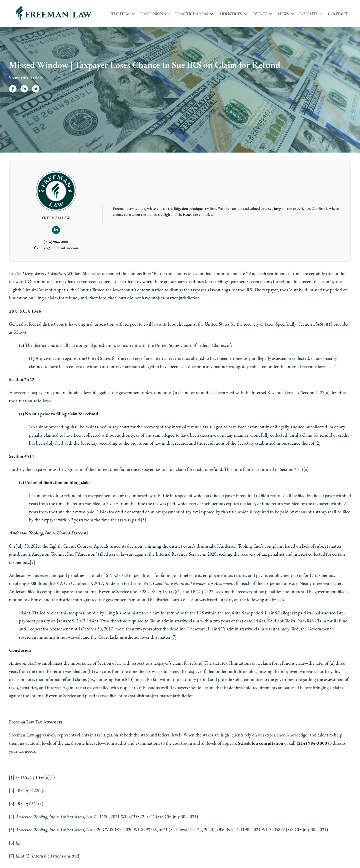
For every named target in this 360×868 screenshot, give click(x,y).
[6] (283, 600)
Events (262, 14)
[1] (336, 366)
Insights (311, 14)
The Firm (123, 14)
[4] (85, 533)
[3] (143, 520)
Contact (338, 14)
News (286, 14)
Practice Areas (194, 14)
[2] (318, 443)
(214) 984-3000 (56, 242)
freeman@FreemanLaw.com (56, 248)
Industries (233, 14)
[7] (174, 637)
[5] (32, 562)
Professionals (155, 14)
